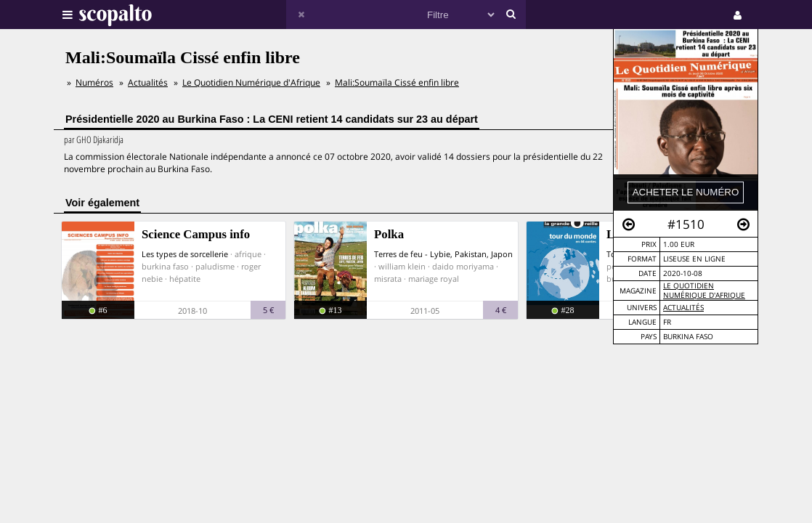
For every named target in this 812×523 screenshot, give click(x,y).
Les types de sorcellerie (185, 254)
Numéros (94, 82)
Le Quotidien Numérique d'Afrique (704, 291)
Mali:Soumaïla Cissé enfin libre (397, 82)
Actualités (683, 308)
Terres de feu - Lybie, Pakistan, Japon (443, 254)
